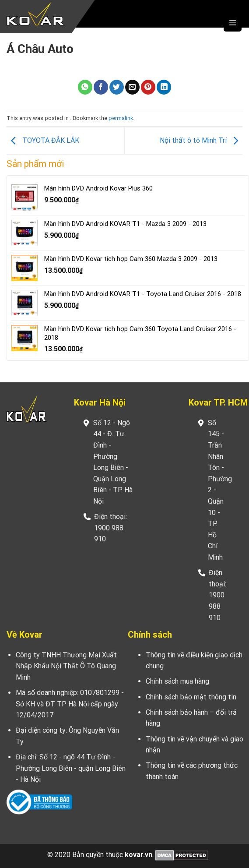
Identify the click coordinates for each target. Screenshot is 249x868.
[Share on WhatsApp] (85, 87)
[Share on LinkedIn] (164, 87)
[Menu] (233, 23)
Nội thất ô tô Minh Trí (201, 140)
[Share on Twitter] (117, 87)
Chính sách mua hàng (177, 681)
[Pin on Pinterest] (148, 87)
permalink (121, 118)
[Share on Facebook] (101, 87)
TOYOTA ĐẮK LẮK (43, 140)
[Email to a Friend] (132, 87)
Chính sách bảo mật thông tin (191, 697)
